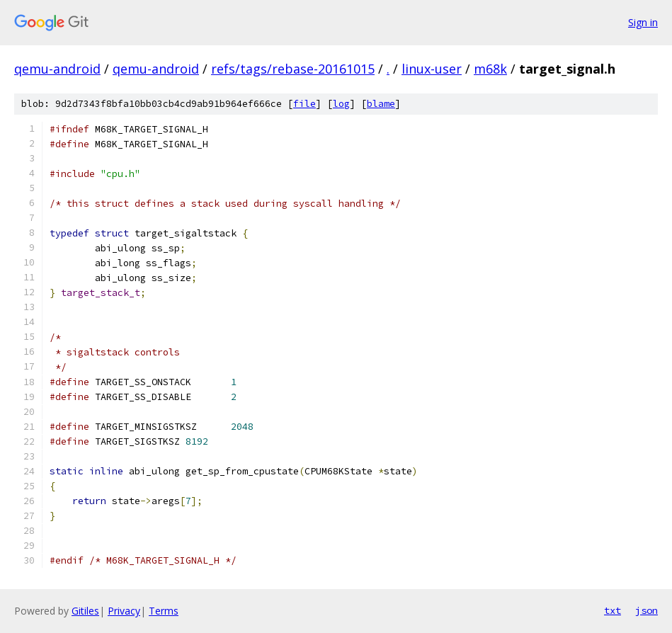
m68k (490, 69)
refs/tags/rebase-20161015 (293, 69)
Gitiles (85, 611)
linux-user (432, 69)
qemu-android (57, 69)
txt (613, 610)
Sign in (643, 22)
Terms (164, 611)
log (341, 104)
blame (381, 104)
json (647, 610)
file (304, 104)
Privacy (124, 611)
